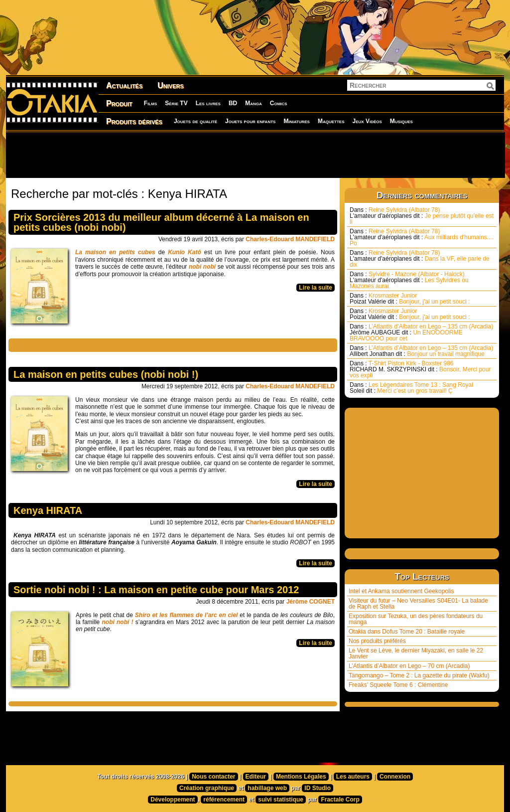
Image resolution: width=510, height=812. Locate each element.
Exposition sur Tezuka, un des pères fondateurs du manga (416, 619)
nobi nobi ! (117, 622)
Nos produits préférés (377, 641)
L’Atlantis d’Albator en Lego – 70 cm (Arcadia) (409, 666)
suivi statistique (281, 800)
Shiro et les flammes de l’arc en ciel (187, 615)
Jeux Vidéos (367, 121)
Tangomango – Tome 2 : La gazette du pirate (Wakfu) (419, 675)
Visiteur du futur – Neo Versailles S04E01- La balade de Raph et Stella (418, 604)
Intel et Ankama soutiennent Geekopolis (401, 591)
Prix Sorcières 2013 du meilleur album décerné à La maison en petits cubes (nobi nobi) (161, 222)
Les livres (208, 103)
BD (233, 103)
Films (150, 103)
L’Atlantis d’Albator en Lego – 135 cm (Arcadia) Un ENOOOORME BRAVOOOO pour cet (421, 332)
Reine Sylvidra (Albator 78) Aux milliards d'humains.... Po (422, 237)
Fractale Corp (340, 800)
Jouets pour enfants (250, 121)
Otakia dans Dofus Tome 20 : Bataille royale (407, 632)
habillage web (267, 788)
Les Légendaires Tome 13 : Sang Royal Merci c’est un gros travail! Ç (411, 388)
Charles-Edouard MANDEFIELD (290, 239)
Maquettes (331, 121)
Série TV (176, 103)
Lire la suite (316, 288)
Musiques (401, 121)
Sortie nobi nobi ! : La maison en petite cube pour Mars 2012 (156, 590)
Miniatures (297, 121)
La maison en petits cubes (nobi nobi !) (106, 374)
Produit (119, 103)
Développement (173, 800)
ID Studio (318, 788)
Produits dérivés (134, 121)
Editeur (256, 777)
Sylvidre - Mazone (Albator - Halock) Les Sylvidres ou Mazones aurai (409, 280)
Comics (279, 103)
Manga (254, 103)
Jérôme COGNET (311, 602)
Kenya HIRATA (48, 510)
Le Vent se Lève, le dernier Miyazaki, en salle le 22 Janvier (416, 653)
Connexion (395, 777)
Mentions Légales (301, 777)
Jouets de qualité (195, 121)
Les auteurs (353, 777)
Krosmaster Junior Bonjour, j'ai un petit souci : (410, 299)
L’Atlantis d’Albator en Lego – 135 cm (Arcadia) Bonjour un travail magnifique (421, 351)
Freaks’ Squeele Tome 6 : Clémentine (398, 685)
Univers (171, 85)
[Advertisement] (255, 155)
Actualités (124, 85)
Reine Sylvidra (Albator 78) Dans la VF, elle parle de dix (420, 259)
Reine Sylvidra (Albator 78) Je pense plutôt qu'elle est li (422, 216)
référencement (224, 800)
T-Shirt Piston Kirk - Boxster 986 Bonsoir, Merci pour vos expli (420, 369)
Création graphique (207, 788)
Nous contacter (213, 777)
